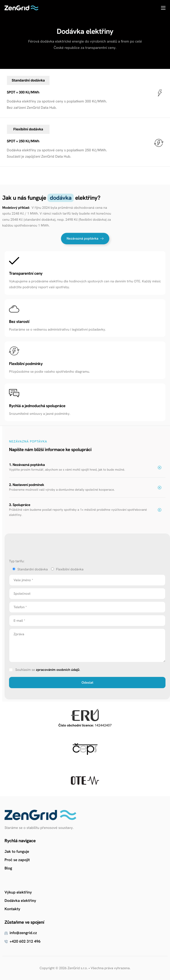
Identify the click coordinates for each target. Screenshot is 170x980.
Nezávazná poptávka (85, 239)
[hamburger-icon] (163, 8)
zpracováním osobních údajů (58, 670)
